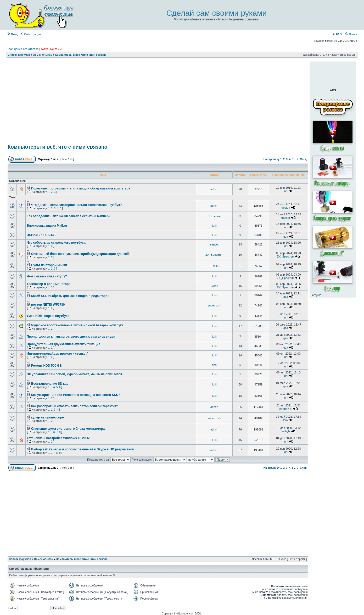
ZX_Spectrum (214, 255)
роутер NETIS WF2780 (48, 305)
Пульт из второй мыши (49, 265)
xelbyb (286, 431)
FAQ (337, 34)
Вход (12, 34)
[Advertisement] (158, 63)
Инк (286, 420)
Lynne (214, 286)
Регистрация (30, 34)
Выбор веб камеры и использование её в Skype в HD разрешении (83, 449)
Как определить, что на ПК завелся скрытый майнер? (69, 216)
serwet (214, 244)
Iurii (286, 191)
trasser (286, 218)
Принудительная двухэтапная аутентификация (63, 344)
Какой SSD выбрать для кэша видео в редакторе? (70, 296)
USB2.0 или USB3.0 (41, 235)
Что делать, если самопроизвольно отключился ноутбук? (76, 205)
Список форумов (19, 55)
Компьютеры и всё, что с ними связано (81, 55)
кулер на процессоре (47, 417)
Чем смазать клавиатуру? (47, 276)
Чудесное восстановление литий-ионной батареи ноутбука (77, 325)
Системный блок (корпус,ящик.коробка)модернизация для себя (81, 254)
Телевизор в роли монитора (49, 284)
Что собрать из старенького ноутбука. (56, 243)
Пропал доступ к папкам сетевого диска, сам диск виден (71, 337)
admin (214, 189)
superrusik (214, 305)
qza (286, 237)
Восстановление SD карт (51, 384)
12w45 (214, 266)
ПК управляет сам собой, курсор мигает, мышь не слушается (74, 374)
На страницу (272, 159)
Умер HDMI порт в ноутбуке (48, 316)
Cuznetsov (214, 216)
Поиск (351, 34)
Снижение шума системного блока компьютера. (68, 429)
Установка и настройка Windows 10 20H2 (58, 438)
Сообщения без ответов (23, 49)
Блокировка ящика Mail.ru (47, 226)
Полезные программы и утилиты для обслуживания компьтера (81, 188)
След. (304, 159)
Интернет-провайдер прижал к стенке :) (58, 354)
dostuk (286, 208)
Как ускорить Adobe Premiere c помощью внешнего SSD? (76, 395)
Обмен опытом (43, 55)
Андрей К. (286, 409)
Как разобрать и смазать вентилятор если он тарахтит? (75, 406)
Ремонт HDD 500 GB (46, 366)
